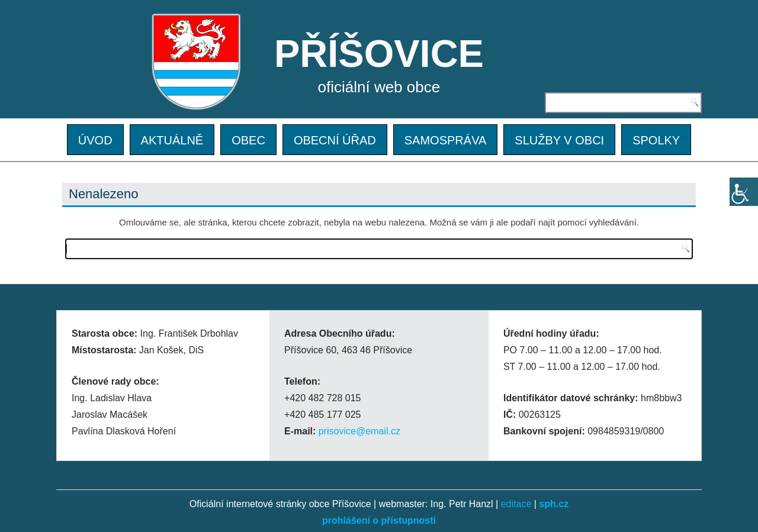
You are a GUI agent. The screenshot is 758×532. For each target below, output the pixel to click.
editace (516, 504)
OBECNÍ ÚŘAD (335, 140)
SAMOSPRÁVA (446, 140)
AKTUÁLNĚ (172, 140)
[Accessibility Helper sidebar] (744, 192)
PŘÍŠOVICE (379, 54)
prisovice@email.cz (359, 431)
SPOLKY (656, 140)
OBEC (248, 140)
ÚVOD (95, 140)
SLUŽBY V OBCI (559, 140)
